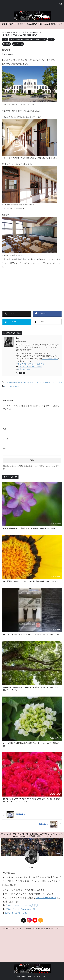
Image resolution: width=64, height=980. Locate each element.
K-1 (5, 386)
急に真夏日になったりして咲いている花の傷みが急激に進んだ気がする (31, 581)
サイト (6, 449)
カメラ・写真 (57, 382)
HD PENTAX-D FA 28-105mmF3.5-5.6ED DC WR (22, 382)
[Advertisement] (32, 289)
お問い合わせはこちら (27, 369)
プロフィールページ (50, 359)
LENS (42, 382)
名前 (5, 429)
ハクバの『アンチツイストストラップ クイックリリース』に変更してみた (32, 634)
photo (17, 386)
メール (6, 439)
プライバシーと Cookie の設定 (30, 367)
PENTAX (48, 382)
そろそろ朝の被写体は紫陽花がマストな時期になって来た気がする (29, 528)
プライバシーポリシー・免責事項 (31, 364)
